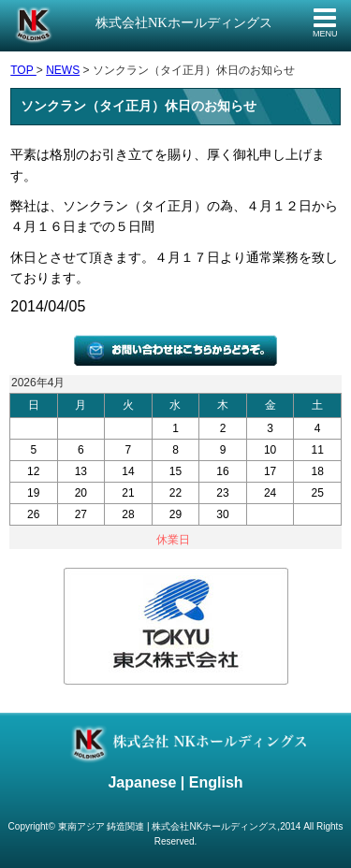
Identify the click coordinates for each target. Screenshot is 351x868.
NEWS (63, 70)
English (216, 782)
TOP (23, 70)
